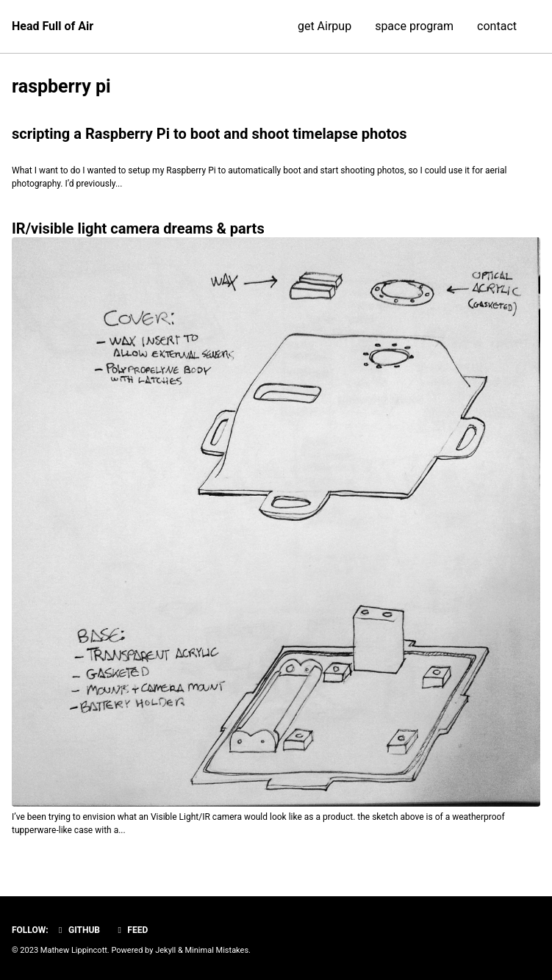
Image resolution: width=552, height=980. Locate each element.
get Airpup (325, 26)
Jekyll (165, 950)
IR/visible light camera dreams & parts (138, 228)
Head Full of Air (53, 26)
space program (414, 26)
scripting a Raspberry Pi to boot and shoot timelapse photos (209, 134)
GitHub (78, 930)
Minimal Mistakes (217, 950)
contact (497, 26)
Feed (131, 930)
